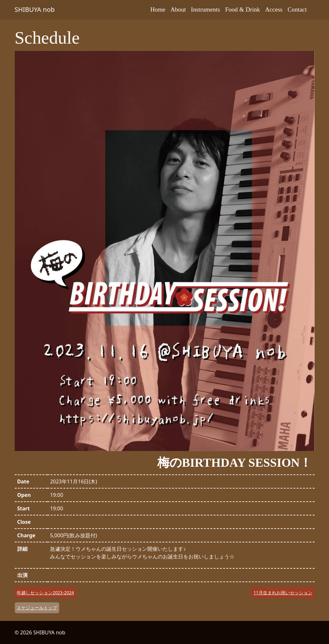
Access (274, 9)
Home (158, 9)
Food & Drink (243, 9)
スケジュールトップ (37, 608)
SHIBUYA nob (35, 9)
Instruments (206, 9)
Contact (297, 9)
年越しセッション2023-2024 (45, 593)
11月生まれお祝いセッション (283, 593)
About (178, 9)
